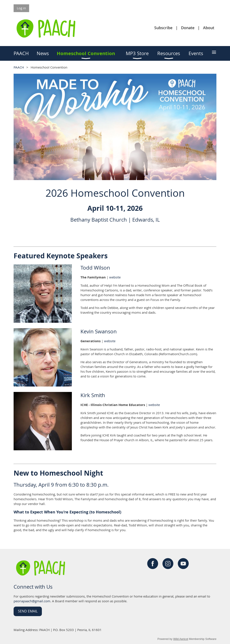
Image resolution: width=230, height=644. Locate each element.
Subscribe (163, 28)
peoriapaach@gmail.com (32, 601)
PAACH (19, 67)
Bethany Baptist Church (99, 220)
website (115, 277)
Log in (21, 8)
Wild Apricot (181, 639)
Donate (188, 28)
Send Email (28, 611)
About (209, 28)
